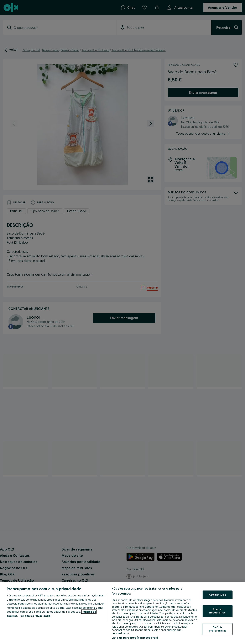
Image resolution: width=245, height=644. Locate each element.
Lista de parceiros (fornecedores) (135, 638)
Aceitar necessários (217, 611)
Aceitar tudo (218, 595)
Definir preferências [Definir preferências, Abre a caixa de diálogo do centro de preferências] (218, 629)
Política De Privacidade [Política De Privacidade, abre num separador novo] (35, 616)
